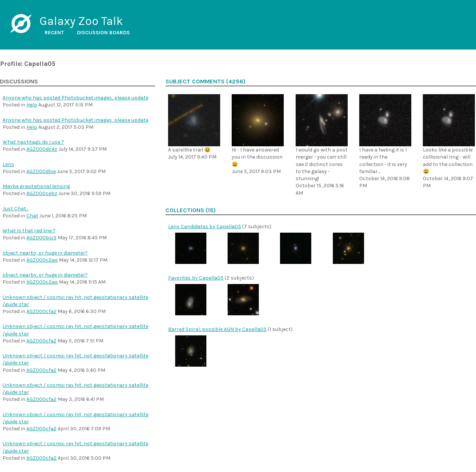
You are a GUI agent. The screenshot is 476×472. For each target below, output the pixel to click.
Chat (32, 216)
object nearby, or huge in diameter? (45, 253)
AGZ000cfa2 (41, 311)
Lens (8, 164)
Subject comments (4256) (205, 82)
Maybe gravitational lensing (36, 186)
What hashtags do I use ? (33, 142)
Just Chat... (15, 209)
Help (32, 105)
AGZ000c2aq (42, 260)
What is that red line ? (29, 231)
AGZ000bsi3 (41, 238)
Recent (54, 33)
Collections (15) (191, 210)
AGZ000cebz (42, 193)
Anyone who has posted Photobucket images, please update (75, 98)
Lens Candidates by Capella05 (205, 227)
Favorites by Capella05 (196, 278)
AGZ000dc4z (42, 149)
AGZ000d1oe (41, 171)
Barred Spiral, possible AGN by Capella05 (217, 329)
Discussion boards (103, 33)
